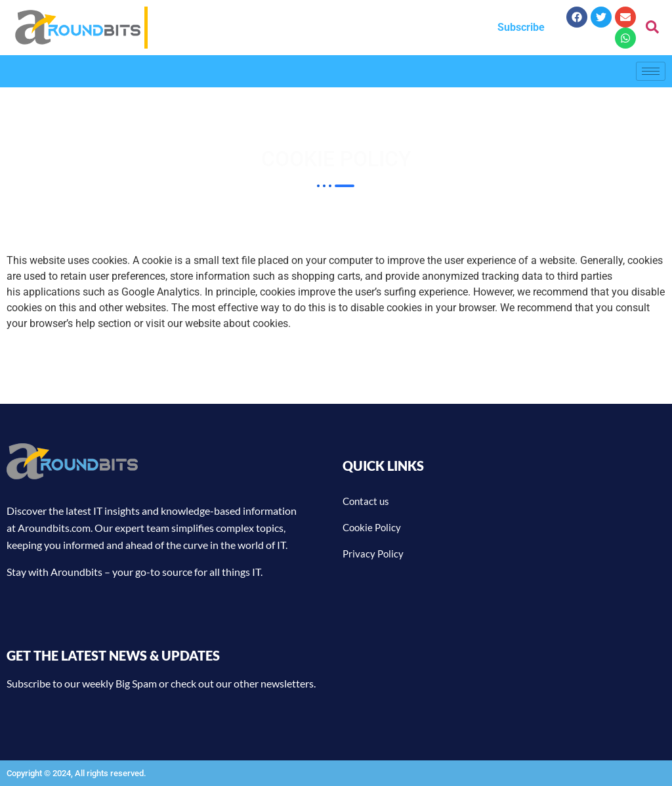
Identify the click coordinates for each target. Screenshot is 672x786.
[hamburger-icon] (651, 71)
